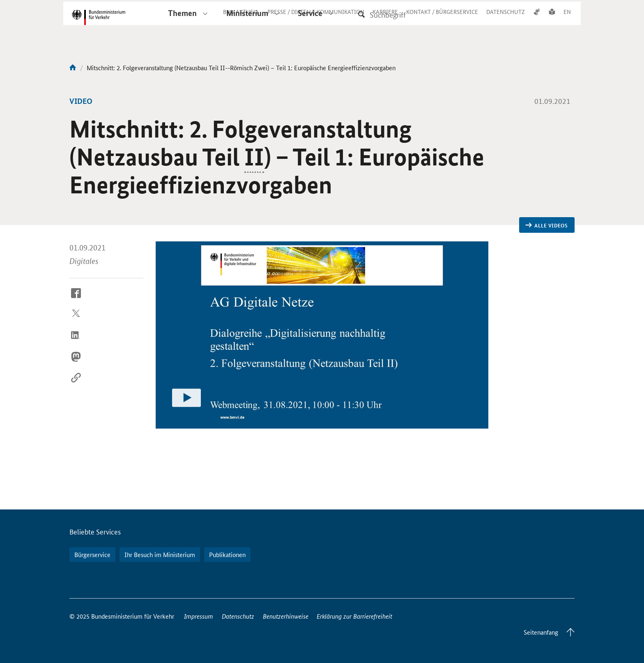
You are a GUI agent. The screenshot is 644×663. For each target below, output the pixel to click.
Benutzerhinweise (286, 616)
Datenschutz (238, 616)
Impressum (199, 616)
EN (567, 18)
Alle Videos (546, 225)
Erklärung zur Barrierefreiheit (354, 616)
